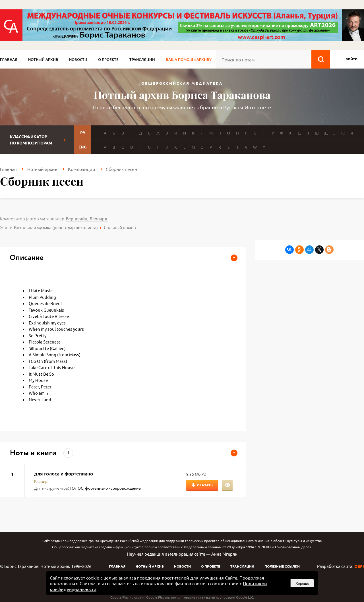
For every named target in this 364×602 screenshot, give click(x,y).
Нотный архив (43, 59)
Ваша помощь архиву (189, 59)
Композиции (82, 169)
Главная (9, 59)
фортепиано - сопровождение (113, 488)
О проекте (108, 59)
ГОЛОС (76, 488)
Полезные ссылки (282, 566)
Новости (78, 59)
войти (351, 59)
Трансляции (142, 59)
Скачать (205, 485)
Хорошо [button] (302, 583)
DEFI (359, 566)
